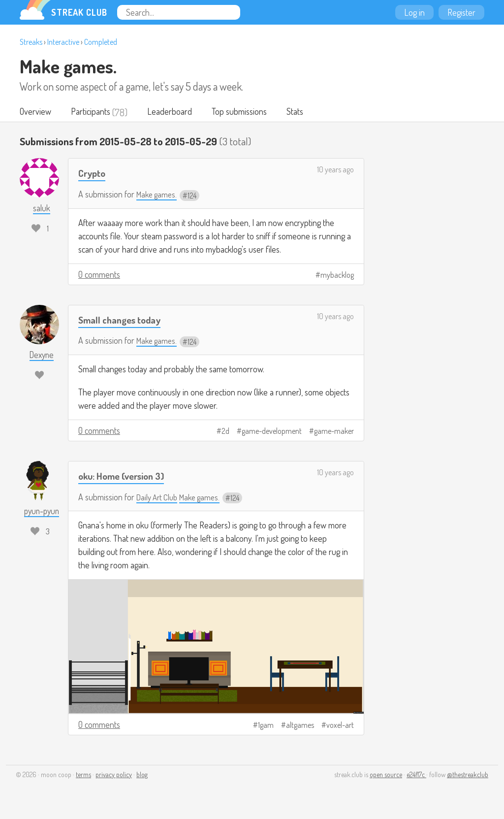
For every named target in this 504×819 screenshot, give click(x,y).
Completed (101, 42)
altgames (300, 726)
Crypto (94, 174)
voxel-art (340, 726)
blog (142, 775)
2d (225, 432)
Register (461, 12)
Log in (414, 12)
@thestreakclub (468, 775)
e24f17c (416, 775)
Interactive (63, 42)
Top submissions (246, 112)
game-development (272, 432)
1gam (266, 726)
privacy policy (114, 775)
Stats (303, 112)
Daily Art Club (159, 498)
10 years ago (335, 170)
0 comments (99, 275)
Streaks (31, 42)
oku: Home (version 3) (126, 476)
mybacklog (337, 275)
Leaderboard (174, 112)
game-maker (334, 432)
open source (386, 775)
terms (83, 775)
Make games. (68, 66)
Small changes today (123, 320)
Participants (93, 112)
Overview (36, 112)
